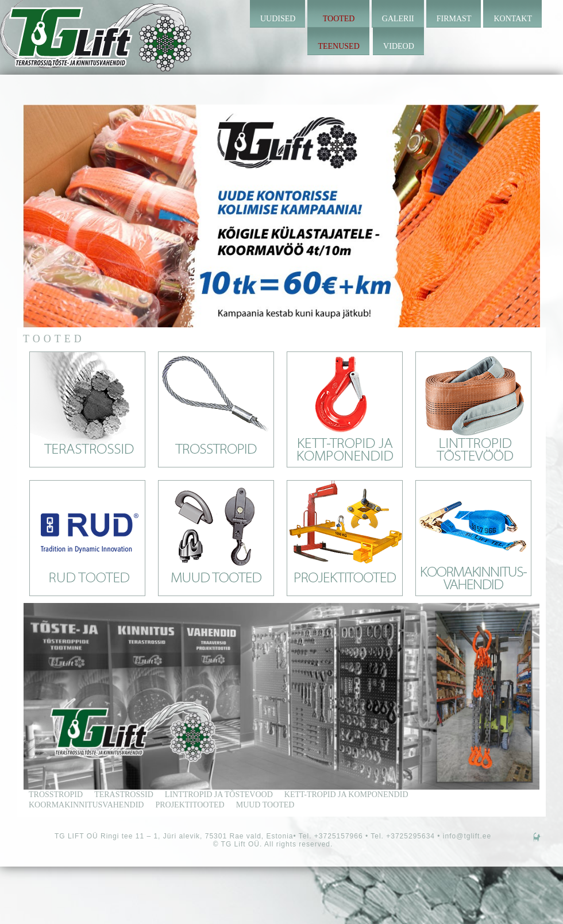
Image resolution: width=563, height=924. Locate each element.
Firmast (454, 19)
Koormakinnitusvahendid (86, 805)
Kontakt (513, 19)
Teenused (338, 46)
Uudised (278, 19)
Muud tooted (265, 805)
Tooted (339, 19)
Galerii (398, 19)
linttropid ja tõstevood (219, 795)
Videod (399, 46)
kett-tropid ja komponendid (346, 795)
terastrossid (124, 795)
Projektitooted (190, 805)
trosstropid (56, 795)
